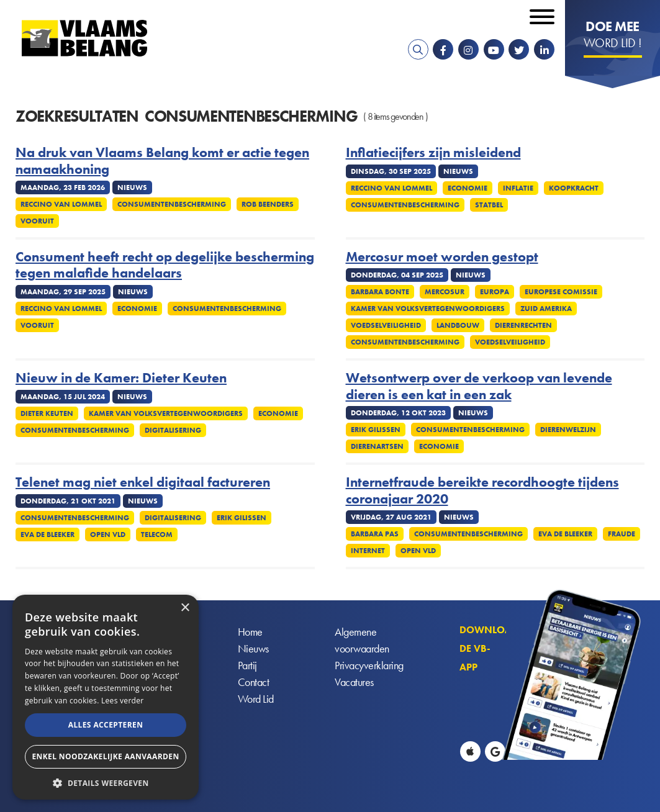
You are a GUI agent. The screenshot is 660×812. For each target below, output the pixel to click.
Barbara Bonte (380, 292)
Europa (495, 292)
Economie (468, 188)
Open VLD (108, 535)
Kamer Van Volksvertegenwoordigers (428, 309)
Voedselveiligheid (386, 325)
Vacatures (354, 683)
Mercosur (445, 292)
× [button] (185, 608)
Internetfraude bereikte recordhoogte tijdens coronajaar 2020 (482, 491)
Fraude (622, 534)
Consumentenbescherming (172, 204)
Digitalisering (173, 430)
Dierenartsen (377, 446)
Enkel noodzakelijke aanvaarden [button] (105, 756)
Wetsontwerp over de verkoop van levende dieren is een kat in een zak (479, 386)
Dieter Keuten (47, 413)
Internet (368, 551)
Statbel (489, 205)
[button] (106, 782)
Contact (254, 683)
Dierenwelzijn (568, 430)
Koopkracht (574, 188)
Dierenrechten (523, 325)
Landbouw (458, 325)
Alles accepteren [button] (106, 725)
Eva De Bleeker (47, 535)
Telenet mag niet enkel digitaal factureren (143, 482)
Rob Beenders (268, 204)
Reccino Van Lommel (61, 204)
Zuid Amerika (546, 309)
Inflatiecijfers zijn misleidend (433, 153)
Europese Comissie (561, 292)
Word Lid (256, 699)
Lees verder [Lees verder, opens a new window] (123, 701)
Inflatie (518, 188)
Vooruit (37, 221)
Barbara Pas (375, 534)
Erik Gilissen (376, 430)
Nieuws (253, 649)
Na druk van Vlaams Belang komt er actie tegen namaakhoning (162, 161)
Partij (247, 666)
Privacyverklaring (369, 666)
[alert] (106, 697)
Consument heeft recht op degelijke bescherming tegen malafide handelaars (165, 265)
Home (250, 632)
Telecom (157, 535)
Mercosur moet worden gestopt (442, 257)
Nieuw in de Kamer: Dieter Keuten (121, 378)
